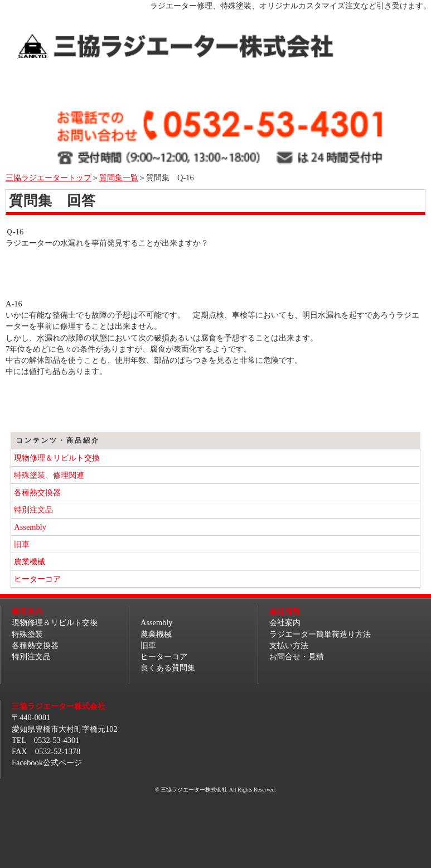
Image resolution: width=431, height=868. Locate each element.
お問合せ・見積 (297, 656)
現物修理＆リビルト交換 (57, 458)
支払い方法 (289, 645)
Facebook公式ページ (47, 763)
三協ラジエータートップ (49, 178)
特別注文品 (33, 510)
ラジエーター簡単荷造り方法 (320, 634)
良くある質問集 (168, 668)
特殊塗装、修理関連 (49, 475)
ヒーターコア (37, 579)
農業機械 (30, 562)
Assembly (30, 527)
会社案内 (285, 622)
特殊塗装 (27, 634)
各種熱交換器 (37, 492)
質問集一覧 (119, 178)
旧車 (22, 544)
